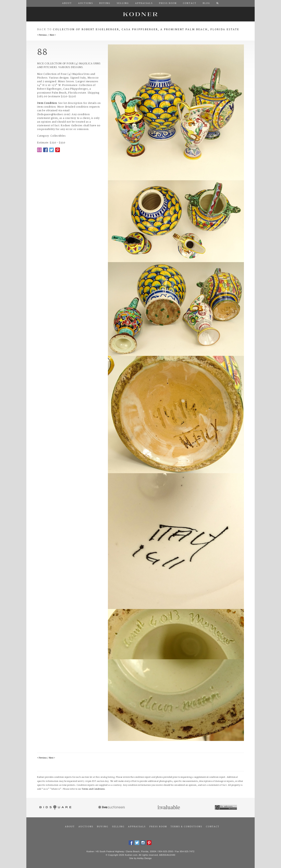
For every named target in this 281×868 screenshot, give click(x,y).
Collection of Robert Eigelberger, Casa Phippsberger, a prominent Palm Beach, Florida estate (146, 30)
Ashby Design (144, 858)
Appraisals (137, 827)
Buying (103, 827)
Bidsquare (55, 808)
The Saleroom (226, 808)
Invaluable (169, 808)
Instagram (143, 843)
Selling (118, 827)
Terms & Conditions (186, 827)
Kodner (140, 14)
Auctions (86, 827)
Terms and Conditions (93, 789)
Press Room (158, 827)
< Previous (42, 35)
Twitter (52, 150)
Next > (53, 35)
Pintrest (58, 150)
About (70, 827)
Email (39, 150)
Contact (213, 827)
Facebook (45, 150)
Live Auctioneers (112, 808)
